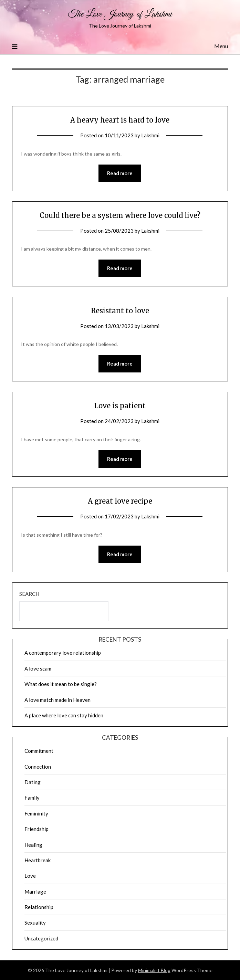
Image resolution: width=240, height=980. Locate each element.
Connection (38, 767)
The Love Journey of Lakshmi (120, 14)
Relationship (39, 907)
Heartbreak (38, 860)
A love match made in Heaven (58, 700)
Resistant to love (120, 311)
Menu (221, 46)
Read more (120, 173)
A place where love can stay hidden (64, 715)
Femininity (36, 813)
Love (30, 876)
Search (29, 594)
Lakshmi (150, 135)
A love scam (38, 668)
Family (32, 798)
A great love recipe (120, 501)
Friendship (36, 829)
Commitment (39, 751)
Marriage (35, 892)
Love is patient (120, 406)
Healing (33, 845)
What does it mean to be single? (61, 684)
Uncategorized (41, 938)
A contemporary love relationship (63, 653)
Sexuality (35, 923)
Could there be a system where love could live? (120, 215)
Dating (33, 782)
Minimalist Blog (154, 970)
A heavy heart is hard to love (120, 120)
